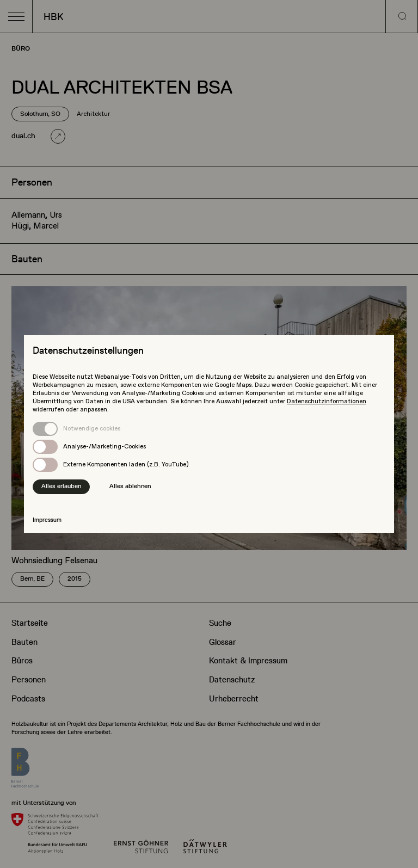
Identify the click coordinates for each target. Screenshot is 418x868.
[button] (16, 16)
